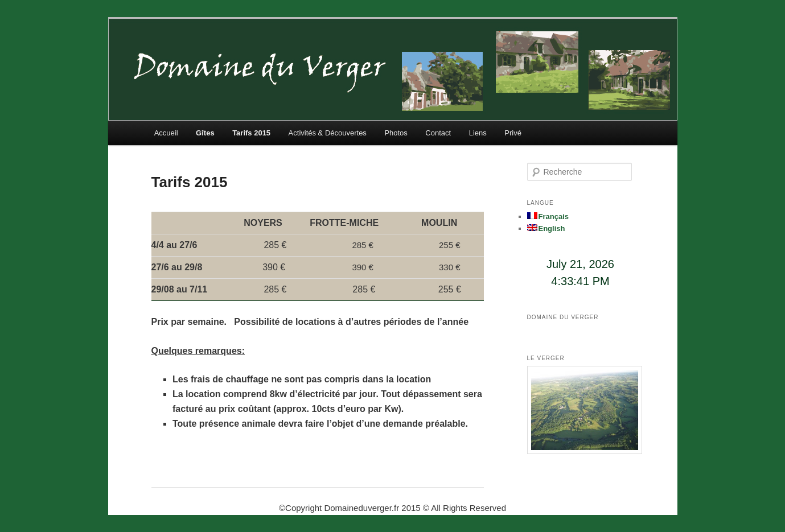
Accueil (166, 133)
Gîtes (205, 133)
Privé (513, 133)
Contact (438, 133)
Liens (478, 133)
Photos (396, 133)
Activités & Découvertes (328, 133)
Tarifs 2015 (251, 133)
